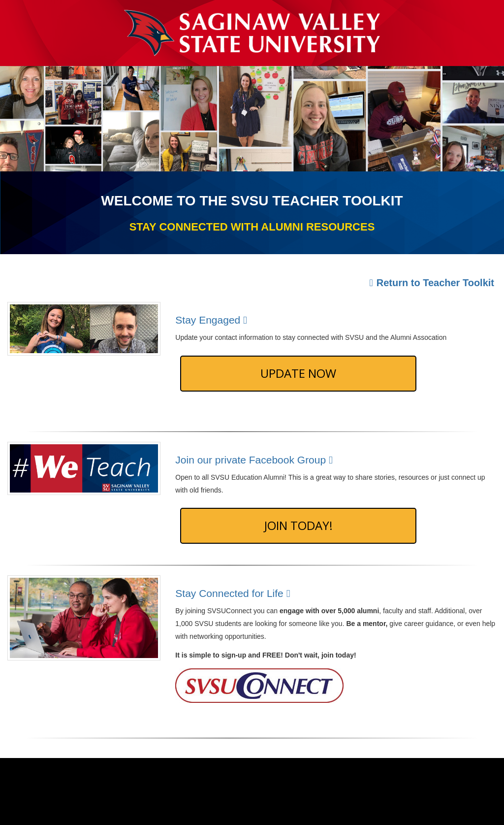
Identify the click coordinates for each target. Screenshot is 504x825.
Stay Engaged (213, 320)
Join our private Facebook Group (255, 460)
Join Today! (299, 525)
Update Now (298, 373)
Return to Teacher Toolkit (432, 283)
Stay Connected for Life (234, 593)
